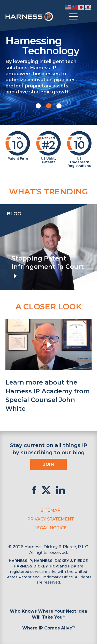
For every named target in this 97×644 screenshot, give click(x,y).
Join (49, 464)
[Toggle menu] (73, 17)
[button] (38, 106)
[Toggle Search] (87, 17)
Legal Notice (51, 528)
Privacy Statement (51, 519)
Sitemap (51, 510)
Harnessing (48, 45)
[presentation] (5, 247)
